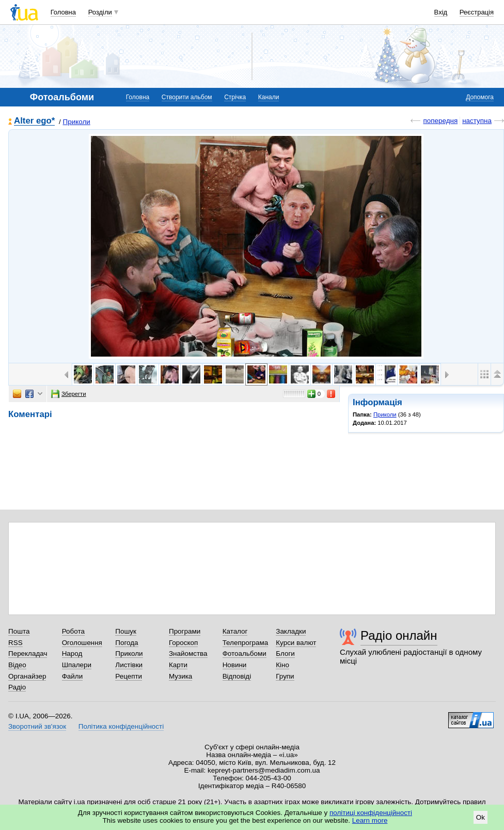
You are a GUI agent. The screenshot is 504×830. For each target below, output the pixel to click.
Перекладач (28, 654)
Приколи (77, 122)
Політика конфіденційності (121, 726)
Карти (178, 665)
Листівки (129, 665)
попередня (440, 121)
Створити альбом (187, 97)
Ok (481, 817)
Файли (73, 676)
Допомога (480, 97)
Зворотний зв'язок (37, 726)
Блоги (285, 654)
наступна (477, 121)
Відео (17, 665)
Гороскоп (183, 643)
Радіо (17, 687)
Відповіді (237, 676)
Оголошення (82, 643)
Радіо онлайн (399, 635)
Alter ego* (34, 121)
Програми (185, 631)
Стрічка (235, 97)
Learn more (370, 820)
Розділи (100, 12)
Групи (285, 676)
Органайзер (27, 676)
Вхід (441, 12)
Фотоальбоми (245, 654)
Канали (269, 97)
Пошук (126, 631)
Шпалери (77, 665)
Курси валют (296, 643)
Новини (235, 665)
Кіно (282, 665)
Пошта (19, 631)
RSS (15, 643)
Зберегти (69, 394)
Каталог (235, 631)
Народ (72, 654)
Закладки (291, 631)
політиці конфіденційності (371, 813)
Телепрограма (246, 643)
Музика (180, 676)
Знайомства (188, 654)
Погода (127, 643)
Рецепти (129, 676)
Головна (63, 12)
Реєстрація (477, 12)
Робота (73, 631)
